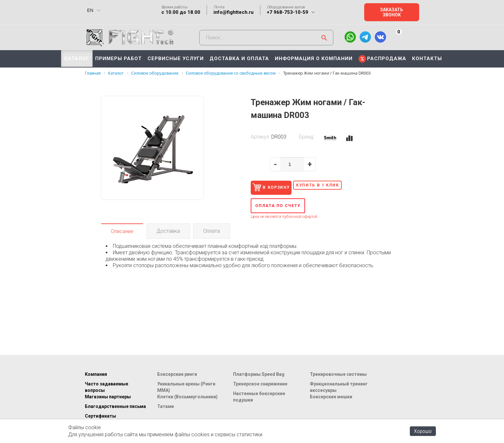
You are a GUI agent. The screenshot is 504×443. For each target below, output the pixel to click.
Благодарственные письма (115, 406)
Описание (122, 234)
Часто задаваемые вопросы (107, 387)
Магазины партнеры (108, 397)
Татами (166, 406)
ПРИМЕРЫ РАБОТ (118, 59)
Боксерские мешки (331, 397)
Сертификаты (100, 416)
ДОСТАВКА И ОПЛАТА (239, 59)
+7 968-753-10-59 (288, 12)
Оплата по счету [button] (285, 208)
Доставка (168, 233)
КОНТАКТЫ (427, 59)
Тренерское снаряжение (260, 384)
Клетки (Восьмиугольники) (187, 397)
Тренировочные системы (338, 374)
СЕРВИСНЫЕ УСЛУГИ (176, 59)
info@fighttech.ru (234, 12)
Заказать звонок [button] (392, 12)
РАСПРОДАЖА (387, 59)
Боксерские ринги (177, 374)
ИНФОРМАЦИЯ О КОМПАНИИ (314, 59)
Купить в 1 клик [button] (339, 186)
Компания (96, 374)
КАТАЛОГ (77, 59)
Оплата (212, 233)
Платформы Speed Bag (259, 374)
